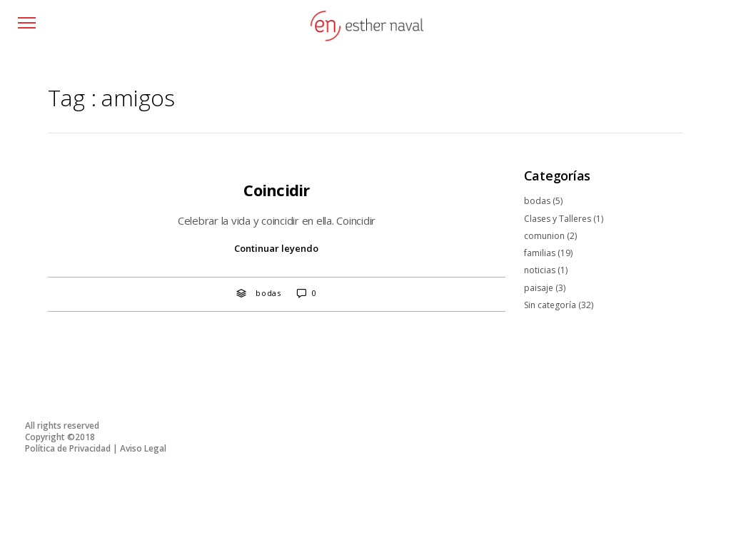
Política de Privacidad (68, 448)
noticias (540, 270)
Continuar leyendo (276, 248)
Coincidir (276, 190)
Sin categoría (550, 305)
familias (540, 253)
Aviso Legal (143, 448)
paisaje (539, 288)
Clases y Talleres (558, 219)
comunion (544, 236)
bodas (268, 293)
